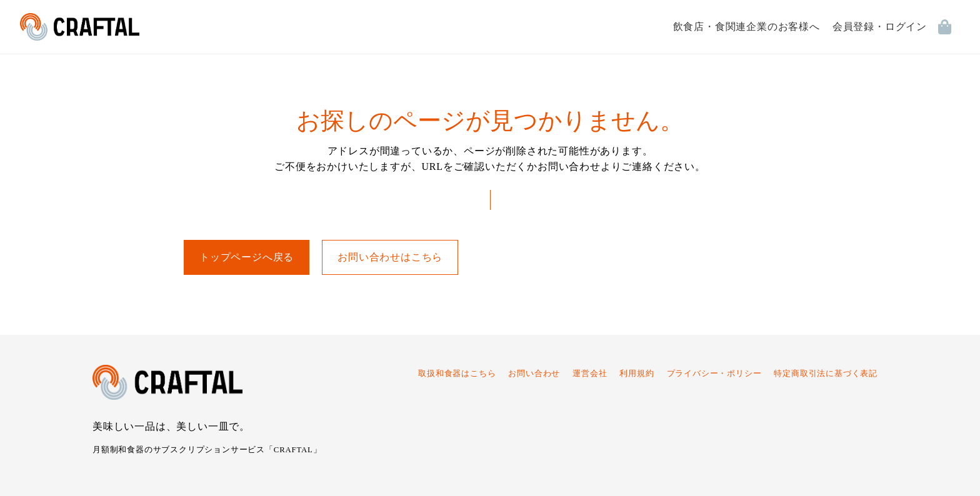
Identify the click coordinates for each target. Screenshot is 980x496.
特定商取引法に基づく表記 (826, 374)
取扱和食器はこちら (457, 374)
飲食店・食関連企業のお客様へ (747, 27)
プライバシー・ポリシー (714, 374)
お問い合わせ (534, 374)
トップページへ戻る (247, 257)
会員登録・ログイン (880, 27)
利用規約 (637, 374)
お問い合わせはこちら (390, 257)
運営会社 (590, 374)
